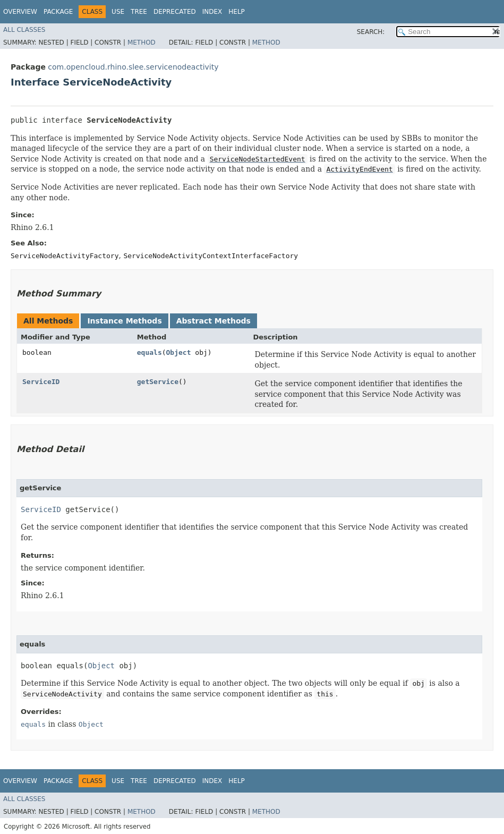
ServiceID (41, 382)
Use (118, 12)
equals (150, 352)
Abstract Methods (213, 321)
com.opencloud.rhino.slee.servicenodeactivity (133, 67)
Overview (20, 12)
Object (179, 352)
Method (142, 42)
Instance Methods (124, 321)
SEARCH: (371, 32)
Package (58, 12)
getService (158, 382)
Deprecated (175, 12)
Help (237, 12)
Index (212, 12)
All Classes (24, 30)
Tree (139, 12)
